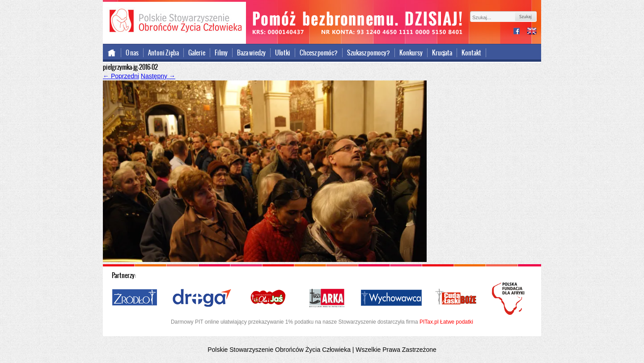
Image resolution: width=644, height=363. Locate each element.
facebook (520, 32)
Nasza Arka (326, 298)
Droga (202, 298)
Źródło (135, 298)
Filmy (221, 53)
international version (532, 32)
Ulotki (283, 53)
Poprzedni (121, 76)
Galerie (197, 53)
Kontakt (471, 53)
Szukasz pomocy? (369, 53)
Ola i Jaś (269, 298)
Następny (158, 76)
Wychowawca (391, 298)
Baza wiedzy (251, 53)
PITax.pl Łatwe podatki (446, 322)
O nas (132, 53)
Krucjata (442, 53)
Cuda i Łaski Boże (456, 298)
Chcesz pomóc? (319, 53)
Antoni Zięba (163, 53)
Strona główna (112, 53)
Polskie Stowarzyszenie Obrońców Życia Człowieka (174, 21)
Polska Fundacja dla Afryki (509, 299)
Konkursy (411, 53)
